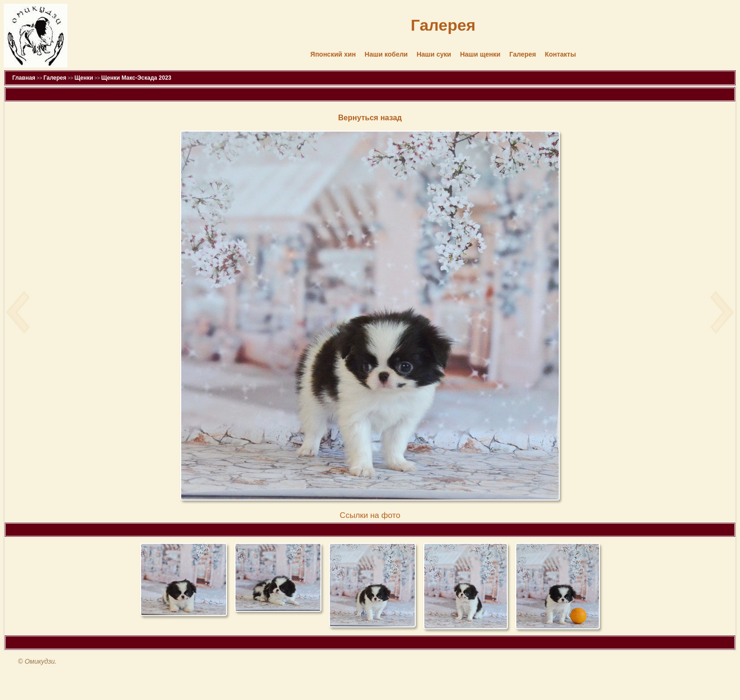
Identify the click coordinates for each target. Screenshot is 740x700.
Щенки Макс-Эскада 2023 (136, 78)
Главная (24, 78)
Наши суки (434, 54)
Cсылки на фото (370, 515)
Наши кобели (386, 54)
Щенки (84, 78)
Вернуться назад (370, 118)
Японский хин (333, 54)
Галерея (523, 54)
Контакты (560, 54)
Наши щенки (480, 54)
